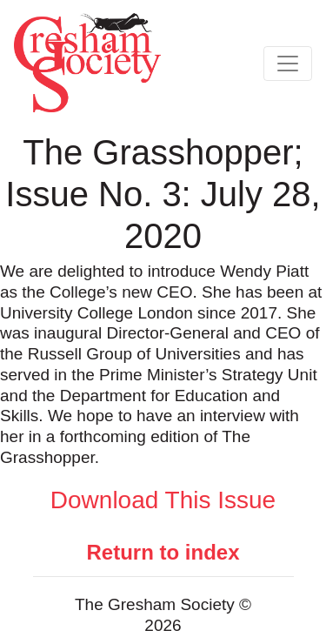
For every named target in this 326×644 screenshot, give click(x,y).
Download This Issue (163, 500)
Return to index (163, 552)
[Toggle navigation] (288, 64)
